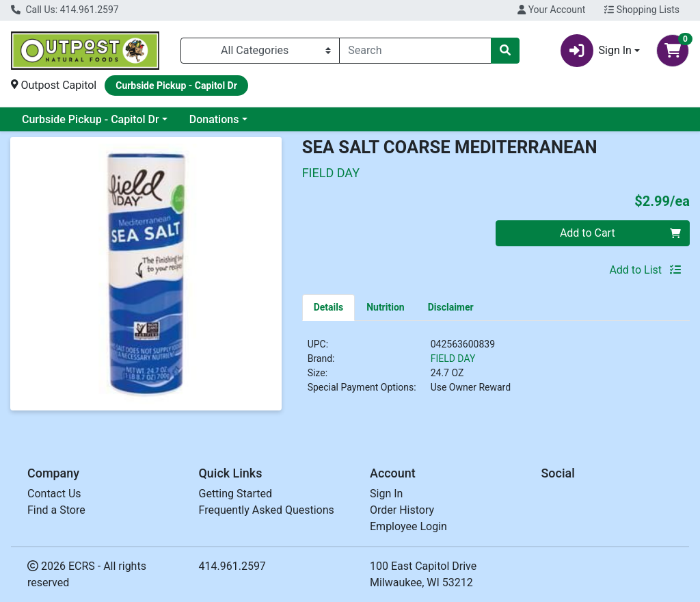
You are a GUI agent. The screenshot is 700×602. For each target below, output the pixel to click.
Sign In (386, 494)
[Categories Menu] (260, 51)
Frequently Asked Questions (267, 510)
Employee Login (408, 526)
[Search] (415, 51)
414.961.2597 (232, 566)
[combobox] (415, 51)
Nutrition (385, 307)
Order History (402, 510)
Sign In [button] (596, 51)
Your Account (551, 10)
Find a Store (56, 510)
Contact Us (54, 494)
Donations (214, 119)
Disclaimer (451, 307)
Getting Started (236, 494)
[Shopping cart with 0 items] (673, 51)
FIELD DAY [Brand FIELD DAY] (453, 358)
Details (329, 307)
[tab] (329, 307)
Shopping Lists (642, 10)
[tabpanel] (496, 371)
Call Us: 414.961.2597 (65, 10)
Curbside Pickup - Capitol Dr (91, 119)
